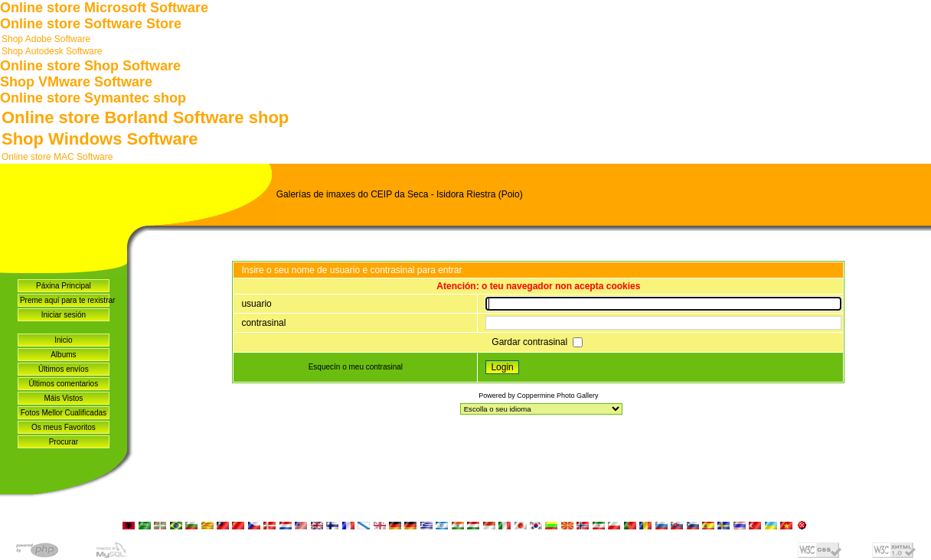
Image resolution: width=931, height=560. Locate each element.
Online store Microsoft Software (104, 8)
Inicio (63, 340)
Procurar (64, 442)
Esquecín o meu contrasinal (356, 367)
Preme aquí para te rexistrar (65, 300)
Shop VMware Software (76, 82)
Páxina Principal (64, 286)
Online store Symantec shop (93, 98)
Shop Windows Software (100, 139)
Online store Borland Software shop (145, 117)
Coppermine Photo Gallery (557, 396)
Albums (63, 355)
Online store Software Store (91, 24)
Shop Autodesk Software (52, 51)
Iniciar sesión (64, 315)
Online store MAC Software (57, 157)
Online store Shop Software (90, 66)
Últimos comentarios (64, 384)
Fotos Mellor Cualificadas (64, 413)
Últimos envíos (64, 369)
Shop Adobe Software (46, 39)
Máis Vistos (63, 398)
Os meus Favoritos (64, 427)
